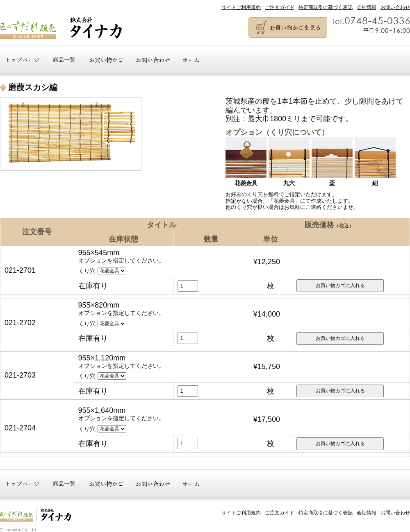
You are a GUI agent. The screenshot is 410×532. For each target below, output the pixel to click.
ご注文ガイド (280, 7)
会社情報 (367, 7)
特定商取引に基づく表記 (326, 7)
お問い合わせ (395, 7)
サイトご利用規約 (241, 7)
